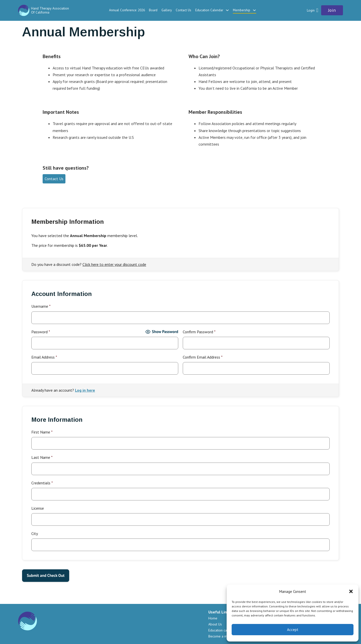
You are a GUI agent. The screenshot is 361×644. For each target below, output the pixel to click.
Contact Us (184, 10)
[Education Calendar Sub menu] (227, 10)
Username (41, 306)
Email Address (44, 357)
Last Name (42, 457)
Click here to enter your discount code (114, 264)
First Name (42, 432)
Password (41, 332)
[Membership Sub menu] (254, 10)
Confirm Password (199, 332)
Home (213, 618)
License (38, 508)
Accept (293, 630)
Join (332, 10)
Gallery (167, 10)
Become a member (223, 636)
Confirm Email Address (203, 357)
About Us (215, 624)
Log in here (85, 390)
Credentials (42, 483)
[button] (351, 591)
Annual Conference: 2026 (127, 10)
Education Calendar (209, 10)
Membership (242, 10)
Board (153, 10)
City (35, 533)
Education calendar (222, 630)
